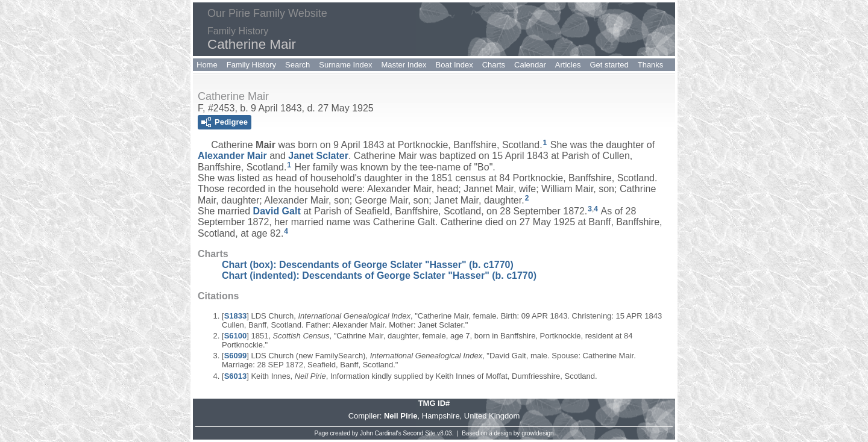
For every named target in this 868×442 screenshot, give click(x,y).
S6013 (236, 376)
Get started (609, 65)
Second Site (420, 433)
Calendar (530, 65)
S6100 (236, 336)
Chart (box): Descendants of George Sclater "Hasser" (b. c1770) (368, 265)
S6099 (236, 356)
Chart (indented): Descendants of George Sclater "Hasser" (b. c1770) (379, 275)
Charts (494, 65)
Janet (318, 156)
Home (207, 65)
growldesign (537, 433)
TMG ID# (434, 403)
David (277, 211)
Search (297, 65)
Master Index (404, 65)
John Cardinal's (381, 433)
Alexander (232, 156)
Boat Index (454, 65)
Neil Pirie (401, 416)
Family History (251, 65)
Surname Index (345, 65)
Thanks (651, 65)
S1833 (236, 316)
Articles (568, 65)
